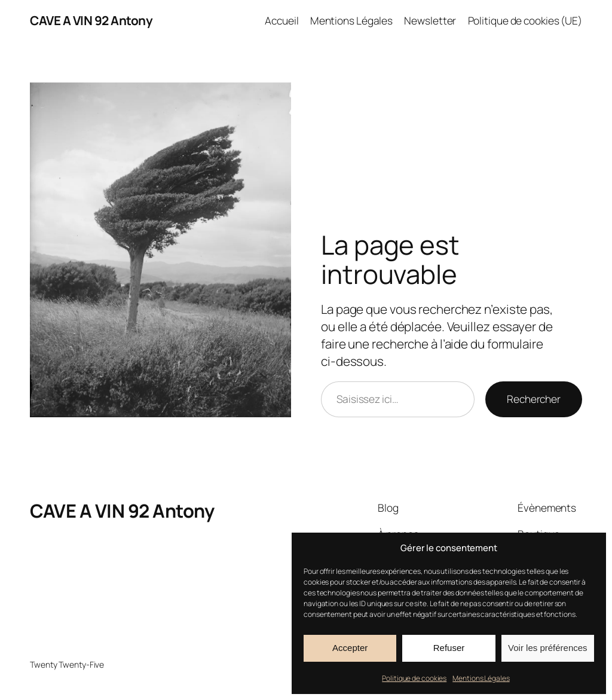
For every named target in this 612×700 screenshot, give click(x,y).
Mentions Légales (481, 678)
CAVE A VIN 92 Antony (91, 20)
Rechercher (534, 399)
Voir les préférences (548, 648)
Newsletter (430, 20)
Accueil (281, 20)
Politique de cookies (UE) (525, 20)
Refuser (449, 648)
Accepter (350, 648)
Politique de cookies (414, 678)
